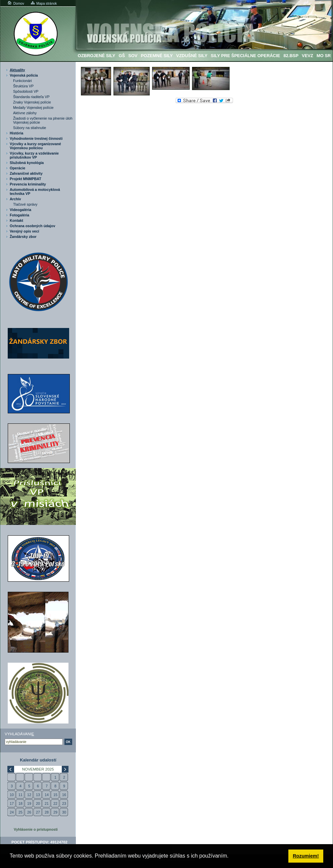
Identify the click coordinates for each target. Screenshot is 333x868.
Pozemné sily (157, 56)
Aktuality (17, 70)
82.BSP (291, 56)
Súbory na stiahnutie (30, 128)
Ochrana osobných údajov (32, 226)
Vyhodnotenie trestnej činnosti (36, 138)
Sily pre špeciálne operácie (246, 56)
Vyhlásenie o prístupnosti (36, 829)
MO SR (324, 56)
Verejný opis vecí (25, 231)
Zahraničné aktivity (26, 173)
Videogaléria (20, 210)
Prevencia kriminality (28, 184)
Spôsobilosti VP (26, 91)
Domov (15, 4)
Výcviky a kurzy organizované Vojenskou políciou (35, 146)
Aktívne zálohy (25, 113)
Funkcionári (22, 81)
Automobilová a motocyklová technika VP (35, 192)
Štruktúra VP (23, 86)
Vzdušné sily (192, 56)
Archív (15, 199)
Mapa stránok (43, 4)
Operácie (17, 168)
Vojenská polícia (24, 75)
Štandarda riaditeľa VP (31, 97)
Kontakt (16, 220)
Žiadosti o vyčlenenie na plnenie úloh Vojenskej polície (43, 120)
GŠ (122, 56)
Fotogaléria (19, 215)
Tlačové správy (25, 204)
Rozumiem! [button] (306, 856)
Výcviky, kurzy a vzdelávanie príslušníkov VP (34, 155)
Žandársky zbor (23, 237)
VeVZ (307, 56)
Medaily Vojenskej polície (33, 108)
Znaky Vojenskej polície (32, 102)
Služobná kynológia (27, 163)
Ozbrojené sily (97, 56)
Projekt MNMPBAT (26, 179)
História (16, 133)
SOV (133, 56)
